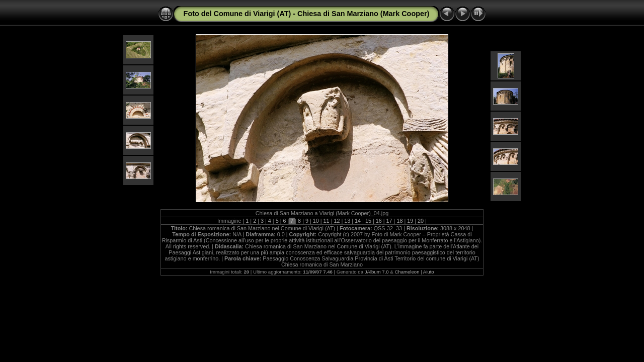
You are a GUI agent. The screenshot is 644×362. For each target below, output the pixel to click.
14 (358, 221)
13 (347, 221)
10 (316, 221)
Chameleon (407, 272)
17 (389, 221)
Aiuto (429, 272)
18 (399, 221)
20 (421, 221)
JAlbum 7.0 (377, 272)
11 (327, 221)
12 (337, 221)
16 (379, 221)
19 (410, 221)
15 (368, 221)
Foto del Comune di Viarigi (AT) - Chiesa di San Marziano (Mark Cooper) (307, 14)
